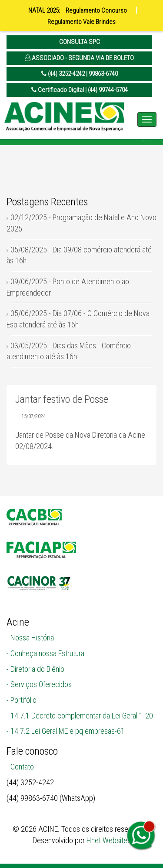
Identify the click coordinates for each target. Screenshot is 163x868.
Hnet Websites (109, 840)
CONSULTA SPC (80, 42)
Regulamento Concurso (96, 10)
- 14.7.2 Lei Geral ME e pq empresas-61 (66, 731)
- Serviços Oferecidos (39, 684)
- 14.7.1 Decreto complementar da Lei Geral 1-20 (80, 716)
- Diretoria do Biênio (35, 669)
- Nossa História (30, 638)
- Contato (20, 767)
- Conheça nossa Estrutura (45, 653)
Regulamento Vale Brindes (81, 22)
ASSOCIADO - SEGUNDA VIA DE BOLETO (79, 58)
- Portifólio (22, 700)
